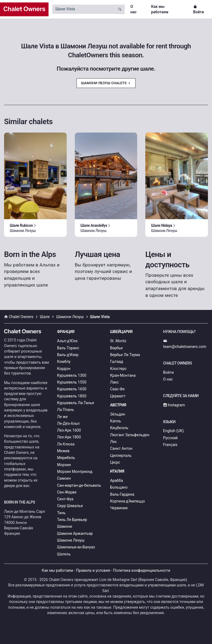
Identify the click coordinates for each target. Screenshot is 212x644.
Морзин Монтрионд (75, 472)
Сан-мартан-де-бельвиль (79, 485)
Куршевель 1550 (72, 382)
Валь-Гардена (122, 494)
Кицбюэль (119, 428)
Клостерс (118, 369)
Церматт (118, 396)
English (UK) (174, 431)
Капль (115, 421)
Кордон (64, 369)
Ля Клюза (66, 444)
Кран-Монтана (123, 375)
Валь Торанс (68, 348)
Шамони (65, 526)
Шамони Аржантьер (75, 533)
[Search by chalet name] (83, 9)
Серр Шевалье (70, 506)
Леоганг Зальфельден (130, 435)
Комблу (64, 362)
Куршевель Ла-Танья (76, 403)
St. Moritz (118, 341)
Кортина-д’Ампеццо (128, 501)
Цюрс (115, 462)
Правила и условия (93, 570)
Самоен (64, 478)
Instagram (174, 405)
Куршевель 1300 (72, 375)
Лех (113, 442)
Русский (171, 438)
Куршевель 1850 (72, 396)
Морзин (64, 465)
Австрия (118, 405)
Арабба (117, 480)
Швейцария (121, 332)
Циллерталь (121, 455)
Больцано (119, 487)
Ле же (62, 417)
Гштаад (117, 362)
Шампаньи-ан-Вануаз (76, 547)
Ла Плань (66, 410)
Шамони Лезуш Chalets (106, 83)
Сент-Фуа (65, 499)
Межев (63, 451)
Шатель (64, 554)
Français (170, 445)
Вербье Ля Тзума (125, 355)
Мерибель (66, 458)
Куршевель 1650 (72, 389)
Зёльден (118, 414)
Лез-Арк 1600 (69, 430)
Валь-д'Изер (68, 355)
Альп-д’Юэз (67, 341)
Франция (66, 332)
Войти (199, 9)
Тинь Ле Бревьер (72, 520)
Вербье (116, 348)
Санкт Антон (121, 448)
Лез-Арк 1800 (69, 437)
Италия (117, 471)
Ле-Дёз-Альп (68, 423)
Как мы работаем (160, 9)
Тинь (61, 513)
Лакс (114, 382)
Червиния (119, 508)
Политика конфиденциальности (142, 570)
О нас (134, 9)
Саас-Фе (117, 389)
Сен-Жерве (67, 492)
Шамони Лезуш (71, 540)
